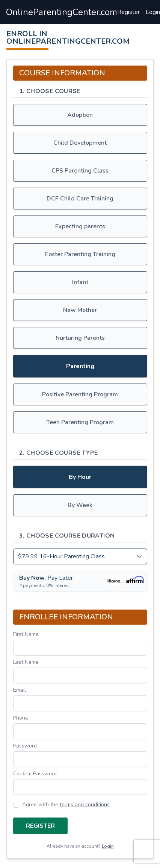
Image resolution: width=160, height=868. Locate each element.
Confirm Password (35, 774)
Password (25, 746)
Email (20, 690)
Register (128, 12)
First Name (26, 634)
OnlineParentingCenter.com (62, 12)
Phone (21, 718)
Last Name (26, 662)
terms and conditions (85, 805)
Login (153, 12)
